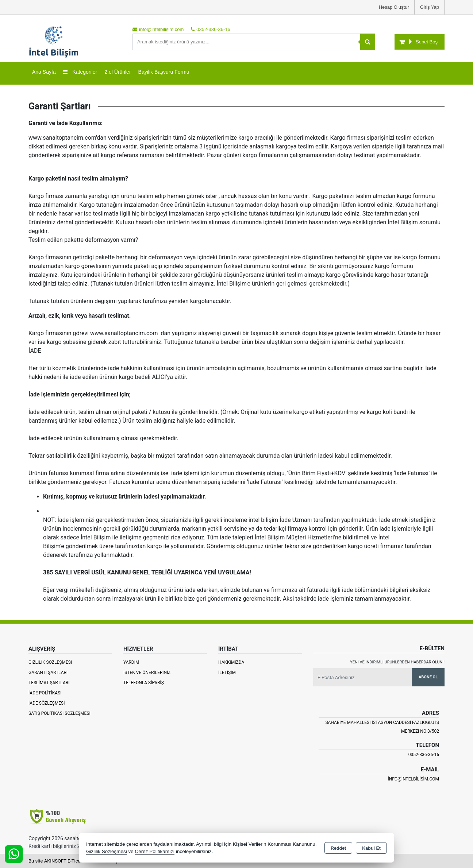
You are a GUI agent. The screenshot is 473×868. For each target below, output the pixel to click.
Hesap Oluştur (394, 7)
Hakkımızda (231, 662)
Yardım (131, 662)
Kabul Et (371, 848)
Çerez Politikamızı (155, 851)
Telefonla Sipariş (144, 683)
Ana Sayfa (44, 72)
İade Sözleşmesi (47, 703)
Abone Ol (428, 677)
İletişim (227, 673)
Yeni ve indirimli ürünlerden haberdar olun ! (397, 662)
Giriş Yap (430, 7)
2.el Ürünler (118, 72)
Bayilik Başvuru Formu (164, 72)
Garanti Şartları (48, 673)
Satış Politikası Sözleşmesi (59, 713)
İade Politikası (45, 693)
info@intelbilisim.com (413, 779)
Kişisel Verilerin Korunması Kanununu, (275, 844)
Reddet (338, 848)
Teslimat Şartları (49, 683)
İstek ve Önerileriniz (147, 673)
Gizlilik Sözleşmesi (50, 662)
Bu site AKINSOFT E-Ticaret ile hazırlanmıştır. (76, 861)
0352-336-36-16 (424, 755)
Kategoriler (80, 72)
